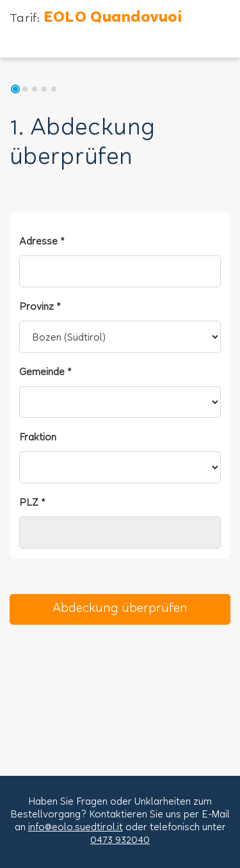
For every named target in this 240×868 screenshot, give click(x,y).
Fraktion (38, 438)
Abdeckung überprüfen (120, 609)
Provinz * (40, 308)
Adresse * (42, 242)
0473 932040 (120, 841)
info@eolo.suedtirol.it (76, 828)
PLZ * (32, 503)
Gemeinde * (45, 373)
